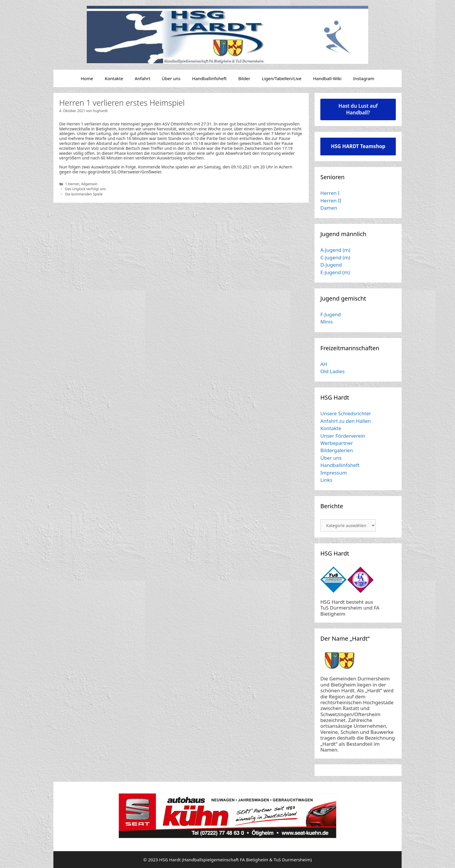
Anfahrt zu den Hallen (346, 421)
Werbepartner (337, 443)
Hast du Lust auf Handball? (358, 109)
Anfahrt (142, 78)
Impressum (334, 473)
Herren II (331, 201)
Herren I (330, 193)
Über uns (171, 78)
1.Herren (72, 184)
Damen (329, 208)
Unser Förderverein (343, 436)
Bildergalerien (337, 450)
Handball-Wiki (327, 78)
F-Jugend (331, 314)
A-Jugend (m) (335, 250)
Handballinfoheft (209, 78)
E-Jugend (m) (335, 272)
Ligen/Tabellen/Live (282, 78)
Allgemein (89, 184)
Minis (327, 322)
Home (87, 78)
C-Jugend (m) (335, 257)
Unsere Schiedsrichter (346, 413)
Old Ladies (333, 371)
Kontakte (114, 78)
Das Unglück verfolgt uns (85, 189)
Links (326, 480)
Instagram (364, 78)
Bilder (244, 78)
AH (324, 364)
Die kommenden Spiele (84, 194)
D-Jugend (331, 265)
